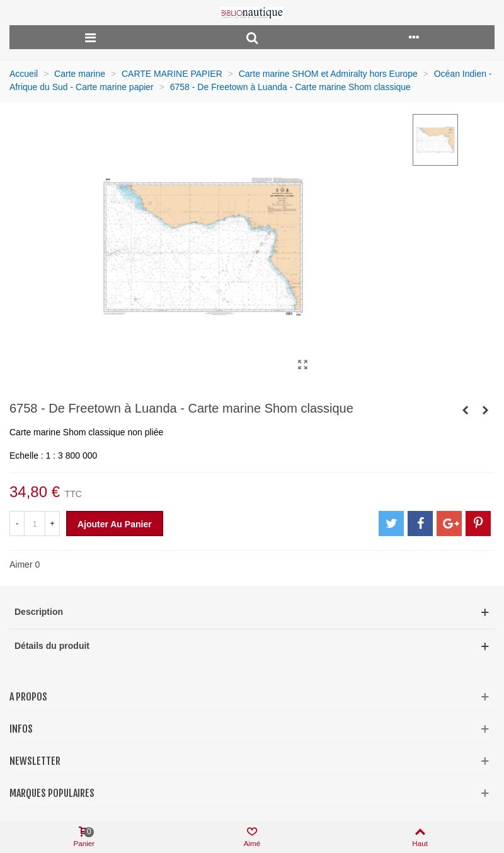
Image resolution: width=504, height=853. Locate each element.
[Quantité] (35, 524)
